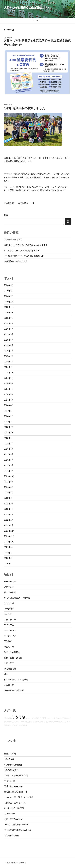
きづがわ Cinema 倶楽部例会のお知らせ (22, 251)
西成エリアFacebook (13, 786)
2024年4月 (9, 405)
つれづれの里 (10, 620)
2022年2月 (9, 520)
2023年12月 (9, 427)
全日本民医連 (10, 754)
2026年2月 (9, 291)
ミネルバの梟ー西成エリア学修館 (19, 797)
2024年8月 (9, 383)
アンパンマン (50, 718)
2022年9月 (9, 482)
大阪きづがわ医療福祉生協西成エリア (27, 8)
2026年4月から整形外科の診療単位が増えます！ (26, 245)
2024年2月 (9, 416)
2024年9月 (9, 378)
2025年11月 (9, 307)
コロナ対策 (9, 609)
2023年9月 (9, 438)
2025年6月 (9, 334)
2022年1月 (9, 525)
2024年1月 (9, 422)
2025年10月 (9, 313)
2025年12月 (9, 302)
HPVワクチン (25, 722)
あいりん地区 (14, 725)
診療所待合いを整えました (16, 261)
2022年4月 (9, 509)
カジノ (27, 718)
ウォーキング (65, 722)
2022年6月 (9, 498)
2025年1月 (9, 356)
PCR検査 (57, 718)
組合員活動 (9, 685)
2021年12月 (9, 531)
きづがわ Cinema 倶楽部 (40, 718)
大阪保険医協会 (11, 770)
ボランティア (10, 636)
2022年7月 (9, 493)
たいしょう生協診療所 (14, 808)
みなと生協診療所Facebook (16, 825)
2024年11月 (9, 367)
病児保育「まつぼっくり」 (16, 803)
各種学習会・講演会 (13, 658)
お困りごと (51, 722)
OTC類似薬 (57, 722)
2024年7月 (9, 389)
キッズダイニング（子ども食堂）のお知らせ (24, 256)
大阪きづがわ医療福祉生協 (16, 776)
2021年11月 (9, 536)
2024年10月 (9, 373)
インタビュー (17, 722)
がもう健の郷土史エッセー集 (17, 598)
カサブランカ (43, 722)
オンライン (32, 722)
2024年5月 (9, 400)
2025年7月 (9, 329)
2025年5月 (9, 340)
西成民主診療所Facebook (15, 792)
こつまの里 (9, 603)
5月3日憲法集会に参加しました (24, 108)
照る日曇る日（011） (14, 240)
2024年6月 (9, 394)
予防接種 (8, 641)
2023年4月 (9, 460)
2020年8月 (9, 564)
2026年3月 (9, 285)
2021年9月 (9, 547)
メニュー (37, 21)
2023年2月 (9, 471)
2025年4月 (9, 345)
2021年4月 (9, 553)
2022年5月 (9, 503)
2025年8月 (9, 323)
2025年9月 (9, 318)
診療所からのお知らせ (14, 690)
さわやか (8, 614)
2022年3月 (9, 514)
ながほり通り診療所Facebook (17, 830)
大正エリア (9, 663)
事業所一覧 (9, 647)
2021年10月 (9, 542)
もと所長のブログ (12, 836)
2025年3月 (9, 351)
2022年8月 (9, 487)
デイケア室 (9, 625)
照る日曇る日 (10, 669)
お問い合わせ (10, 592)
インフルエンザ (23, 725)
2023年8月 (9, 444)
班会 (6, 674)
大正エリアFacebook (13, 819)
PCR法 (37, 722)
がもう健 (18, 717)
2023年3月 (9, 465)
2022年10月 (9, 476)
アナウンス (9, 587)
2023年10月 (9, 433)
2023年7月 (9, 449)
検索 (6, 215)
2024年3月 (9, 411)
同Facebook (9, 781)
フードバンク (10, 630)
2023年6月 (9, 454)
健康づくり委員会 (12, 652)
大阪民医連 (9, 759)
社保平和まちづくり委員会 (16, 680)
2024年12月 (9, 362)
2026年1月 (9, 296)
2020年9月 (9, 558)
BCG (31, 718)
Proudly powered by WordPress (14, 862)
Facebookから (10, 581)
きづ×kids (63, 718)
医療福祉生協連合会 (13, 765)
